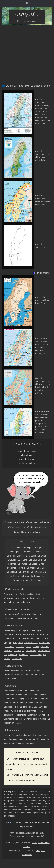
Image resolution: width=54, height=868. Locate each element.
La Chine (42, 556)
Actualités (19, 532)
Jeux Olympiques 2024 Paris (24, 699)
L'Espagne (22, 560)
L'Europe (8, 618)
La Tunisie (36, 576)
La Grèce (33, 564)
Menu (27, 3)
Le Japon (31, 568)
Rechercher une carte (27, 21)
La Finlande (45, 643)
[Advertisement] (27, 54)
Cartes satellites (27, 594)
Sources (27, 735)
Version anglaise (43, 273)
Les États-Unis (35, 560)
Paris (41, 675)
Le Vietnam (36, 580)
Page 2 (27, 444)
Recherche (17, 735)
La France (23, 564)
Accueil (7, 735)
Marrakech (8, 675)
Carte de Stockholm (27, 451)
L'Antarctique (31, 614)
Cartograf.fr (11, 86)
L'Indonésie (12, 568)
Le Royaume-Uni (39, 572)
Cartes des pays (11, 594)
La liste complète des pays (22, 548)
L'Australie (37, 552)
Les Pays (24, 86)
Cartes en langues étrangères (22, 739)
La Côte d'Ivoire (39, 638)
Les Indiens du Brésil (13, 719)
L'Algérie (39, 548)
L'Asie (41, 614)
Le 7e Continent (31, 618)
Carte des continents (38, 522)
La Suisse (25, 576)
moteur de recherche (29, 759)
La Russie (14, 576)
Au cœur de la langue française (25, 711)
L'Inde (42, 564)
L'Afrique (8, 614)
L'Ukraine (25, 580)
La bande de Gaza (28, 707)
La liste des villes (27, 463)
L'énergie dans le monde (35, 719)
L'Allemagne (13, 552)
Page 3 (35, 444)
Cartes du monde (15, 522)
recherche (37, 482)
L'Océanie (18, 618)
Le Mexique (12, 572)
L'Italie (22, 568)
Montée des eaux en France (33, 703)
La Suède (36, 86)
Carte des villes (36, 527)
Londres (36, 671)
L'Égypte (12, 560)
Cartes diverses (23, 602)
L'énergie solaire (11, 707)
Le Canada (31, 556)
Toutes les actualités (13, 691)
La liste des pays (27, 455)
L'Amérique (18, 614)
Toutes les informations (26, 743)
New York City (31, 675)
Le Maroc (41, 568)
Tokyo (13, 679)
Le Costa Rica (24, 638)
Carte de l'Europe (27, 459)
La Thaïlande (36, 655)
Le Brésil (20, 556)
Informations (33, 532)
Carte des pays (17, 527)
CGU (34, 843)
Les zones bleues (31, 691)
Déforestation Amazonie (38, 715)
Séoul (6, 679)
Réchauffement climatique (15, 695)
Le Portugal (24, 572)
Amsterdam (26, 671)
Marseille (19, 675)
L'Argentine (26, 552)
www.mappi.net (28, 780)
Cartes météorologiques (27, 598)
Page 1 (19, 444)
